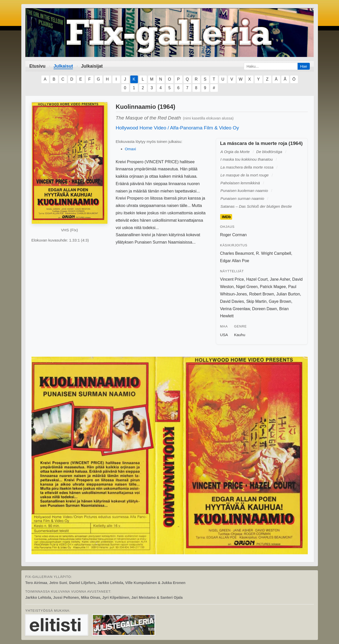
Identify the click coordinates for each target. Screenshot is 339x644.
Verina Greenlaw (235, 309)
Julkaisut (63, 66)
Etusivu (38, 66)
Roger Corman (233, 235)
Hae (304, 66)
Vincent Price (232, 279)
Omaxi (131, 149)
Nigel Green (247, 287)
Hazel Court (257, 279)
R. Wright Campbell (273, 253)
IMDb (226, 217)
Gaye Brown (280, 301)
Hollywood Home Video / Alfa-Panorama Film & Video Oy (177, 128)
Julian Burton (288, 294)
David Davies (232, 301)
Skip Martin (256, 301)
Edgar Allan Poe (235, 261)
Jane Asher (280, 279)
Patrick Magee (273, 287)
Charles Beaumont (237, 253)
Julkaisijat (92, 66)
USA (224, 335)
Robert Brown (262, 294)
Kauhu (240, 335)
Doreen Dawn (265, 309)
